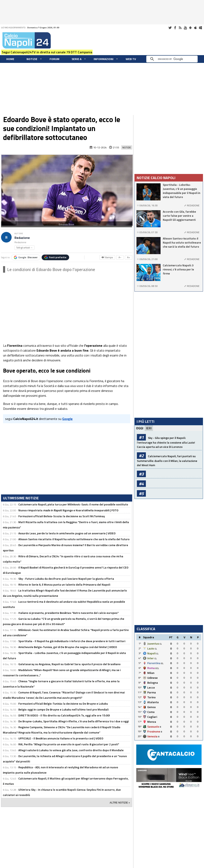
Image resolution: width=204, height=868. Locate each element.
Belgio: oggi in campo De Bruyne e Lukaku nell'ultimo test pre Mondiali (63, 709)
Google (26, 257)
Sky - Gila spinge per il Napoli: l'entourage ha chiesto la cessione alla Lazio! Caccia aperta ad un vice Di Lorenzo (166, 442)
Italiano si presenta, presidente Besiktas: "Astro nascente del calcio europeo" (69, 613)
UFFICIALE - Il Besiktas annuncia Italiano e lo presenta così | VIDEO (61, 738)
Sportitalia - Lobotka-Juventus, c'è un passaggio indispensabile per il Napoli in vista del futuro (182, 191)
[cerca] (173, 59)
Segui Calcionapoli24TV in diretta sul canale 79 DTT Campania (47, 52)
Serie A (76, 59)
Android (190, 28)
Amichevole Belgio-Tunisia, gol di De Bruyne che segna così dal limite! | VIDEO (68, 647)
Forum (54, 59)
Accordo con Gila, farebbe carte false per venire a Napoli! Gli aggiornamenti (179, 216)
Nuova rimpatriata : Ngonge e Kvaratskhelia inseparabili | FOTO (68, 510)
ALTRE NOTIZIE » (120, 803)
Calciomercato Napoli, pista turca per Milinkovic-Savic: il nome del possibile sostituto (73, 504)
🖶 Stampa (107, 257)
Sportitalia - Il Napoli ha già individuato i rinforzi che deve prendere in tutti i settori (72, 641)
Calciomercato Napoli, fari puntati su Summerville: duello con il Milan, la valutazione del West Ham (167, 461)
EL (162, 663)
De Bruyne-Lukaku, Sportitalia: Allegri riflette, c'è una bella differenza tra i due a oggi (74, 721)
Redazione (22, 238)
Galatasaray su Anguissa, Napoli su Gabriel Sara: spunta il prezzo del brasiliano (69, 664)
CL (161, 644)
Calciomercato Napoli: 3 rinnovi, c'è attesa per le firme (178, 269)
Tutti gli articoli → (24, 248)
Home (10, 59)
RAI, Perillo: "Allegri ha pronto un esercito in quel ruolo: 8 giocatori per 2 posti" (69, 744)
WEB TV (131, 59)
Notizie (32, 59)
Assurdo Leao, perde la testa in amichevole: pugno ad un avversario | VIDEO (67, 533)
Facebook (175, 28)
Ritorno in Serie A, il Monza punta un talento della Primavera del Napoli (64, 584)
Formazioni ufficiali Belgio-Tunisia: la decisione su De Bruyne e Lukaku (63, 703)
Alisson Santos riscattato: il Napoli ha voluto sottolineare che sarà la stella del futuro (74, 539)
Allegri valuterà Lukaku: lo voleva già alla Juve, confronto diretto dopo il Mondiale (71, 750)
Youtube (185, 28)
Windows (201, 28)
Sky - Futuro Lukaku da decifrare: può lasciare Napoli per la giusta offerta (66, 579)
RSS (180, 28)
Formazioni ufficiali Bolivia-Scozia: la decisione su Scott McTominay (62, 516)
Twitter (170, 28)
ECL (157, 668)
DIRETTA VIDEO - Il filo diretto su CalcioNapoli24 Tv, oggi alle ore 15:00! (64, 715)
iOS (195, 28)
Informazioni (104, 59)
